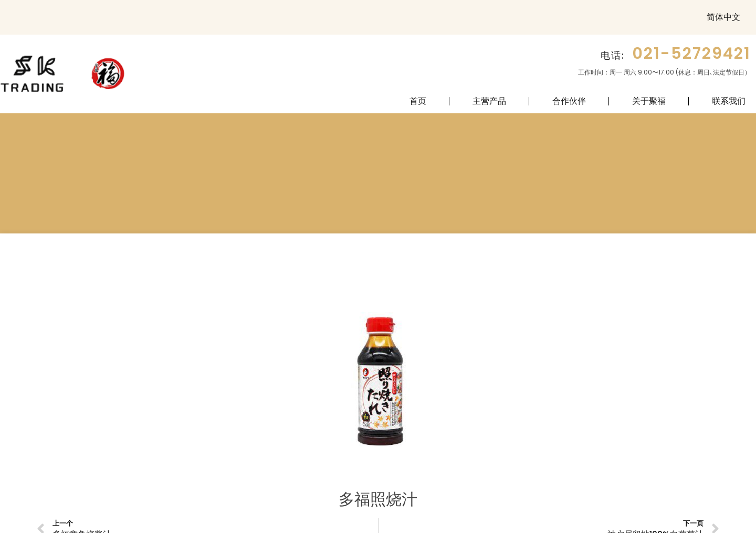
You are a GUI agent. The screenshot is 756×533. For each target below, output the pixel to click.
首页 (418, 101)
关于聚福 (649, 101)
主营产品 (489, 101)
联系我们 (729, 101)
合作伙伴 (569, 101)
